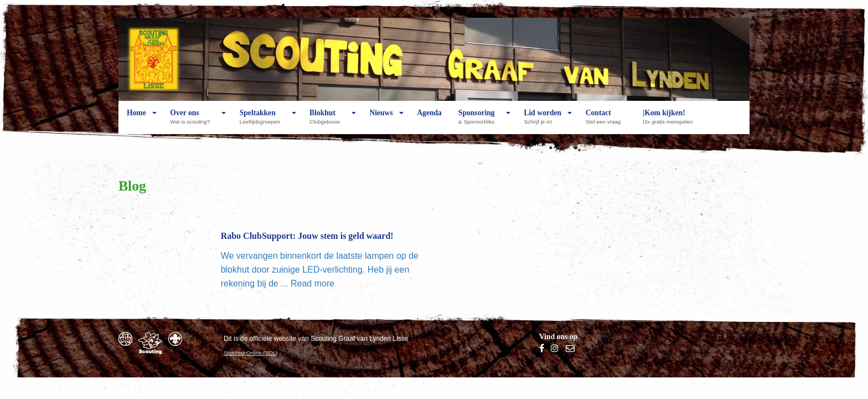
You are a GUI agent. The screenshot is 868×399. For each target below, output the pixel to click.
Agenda (429, 121)
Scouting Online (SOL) (251, 353)
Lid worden (543, 121)
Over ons (193, 121)
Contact (606, 121)
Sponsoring (479, 121)
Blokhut (327, 121)
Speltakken (263, 121)
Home (136, 121)
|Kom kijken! (671, 121)
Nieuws (381, 121)
